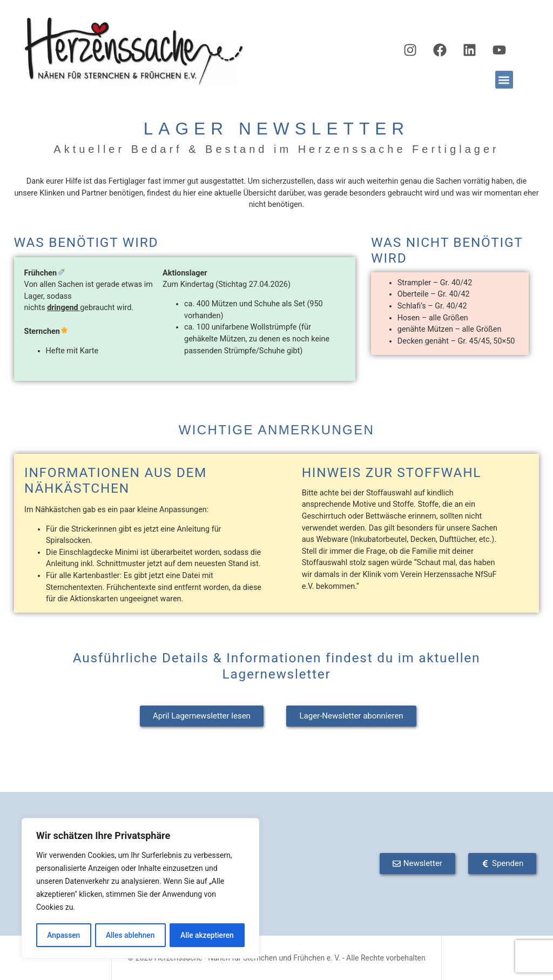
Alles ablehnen (130, 935)
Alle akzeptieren (207, 935)
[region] (140, 889)
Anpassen (63, 935)
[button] (504, 80)
